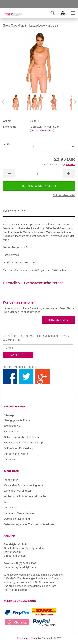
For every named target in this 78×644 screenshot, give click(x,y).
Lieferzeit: (10, 127)
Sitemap (9, 415)
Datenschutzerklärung (17, 519)
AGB (7, 502)
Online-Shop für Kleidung (19, 448)
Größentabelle (12, 426)
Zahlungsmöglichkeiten (18, 491)
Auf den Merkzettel (64, 195)
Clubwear (10, 460)
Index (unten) (12, 480)
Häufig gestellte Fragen (18, 420)
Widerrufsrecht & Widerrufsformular (25, 496)
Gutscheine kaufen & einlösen (21, 437)
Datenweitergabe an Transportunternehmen (29, 524)
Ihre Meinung (58, 320)
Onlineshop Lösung (27, 638)
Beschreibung (14, 211)
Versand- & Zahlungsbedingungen (24, 485)
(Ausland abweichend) (42, 131)
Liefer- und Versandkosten (20, 513)
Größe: (7, 144)
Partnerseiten (12, 432)
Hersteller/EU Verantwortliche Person (33, 283)
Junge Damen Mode (16, 454)
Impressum (11, 508)
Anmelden (18, 355)
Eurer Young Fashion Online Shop (23, 443)
